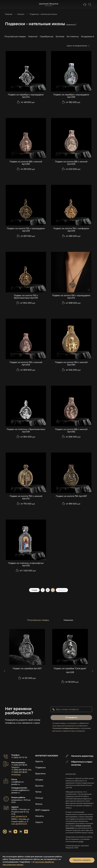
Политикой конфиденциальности (66, 728)
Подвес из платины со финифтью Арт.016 (26, 564)
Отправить (71, 718)
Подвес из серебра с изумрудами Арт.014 (26, 96)
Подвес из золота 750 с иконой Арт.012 (26, 497)
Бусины (39, 786)
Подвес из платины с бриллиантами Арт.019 (26, 431)
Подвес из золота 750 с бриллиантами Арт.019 (26, 297)
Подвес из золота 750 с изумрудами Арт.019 (26, 230)
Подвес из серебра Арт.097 (27, 669)
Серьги (39, 822)
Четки (38, 792)
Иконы (39, 804)
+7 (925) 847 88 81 (19, 765)
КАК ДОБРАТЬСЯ (19, 817)
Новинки (33, 37)
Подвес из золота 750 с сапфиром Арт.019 (71, 230)
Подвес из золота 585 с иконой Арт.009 (71, 163)
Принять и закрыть (82, 860)
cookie (81, 841)
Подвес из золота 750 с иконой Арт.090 (71, 364)
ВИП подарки (42, 810)
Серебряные (47, 37)
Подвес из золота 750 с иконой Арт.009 (26, 364)
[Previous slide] (4, 671)
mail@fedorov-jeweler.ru (18, 783)
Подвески (40, 768)
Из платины (73, 37)
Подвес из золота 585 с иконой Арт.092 (71, 431)
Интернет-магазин (47, 756)
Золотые (60, 37)
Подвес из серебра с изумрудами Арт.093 (71, 96)
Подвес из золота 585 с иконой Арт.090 (26, 163)
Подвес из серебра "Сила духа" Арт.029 (70, 670)
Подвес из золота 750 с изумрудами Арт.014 (71, 297)
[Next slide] (93, 671)
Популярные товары (15, 37)
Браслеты (40, 774)
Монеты (39, 816)
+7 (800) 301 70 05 (19, 757)
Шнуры (39, 780)
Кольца (39, 798)
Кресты (39, 761)
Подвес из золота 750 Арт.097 (71, 496)
